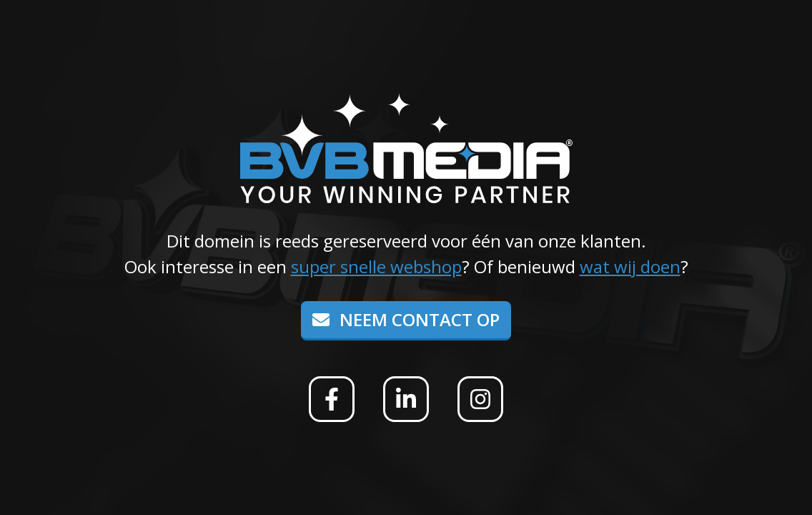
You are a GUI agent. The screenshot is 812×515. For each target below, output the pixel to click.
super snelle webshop (376, 266)
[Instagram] (480, 399)
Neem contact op (406, 319)
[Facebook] (332, 399)
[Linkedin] (406, 399)
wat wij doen (630, 266)
